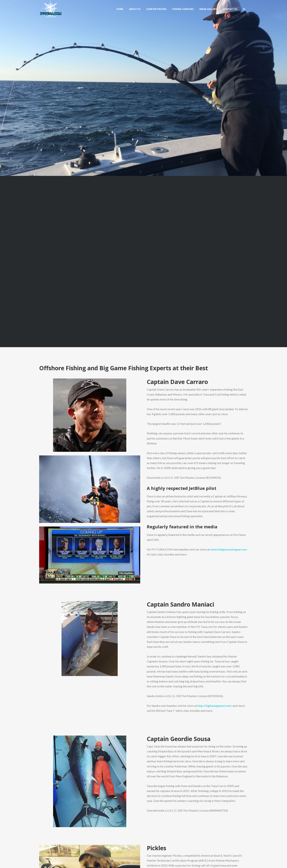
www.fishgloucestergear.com (229, 549)
